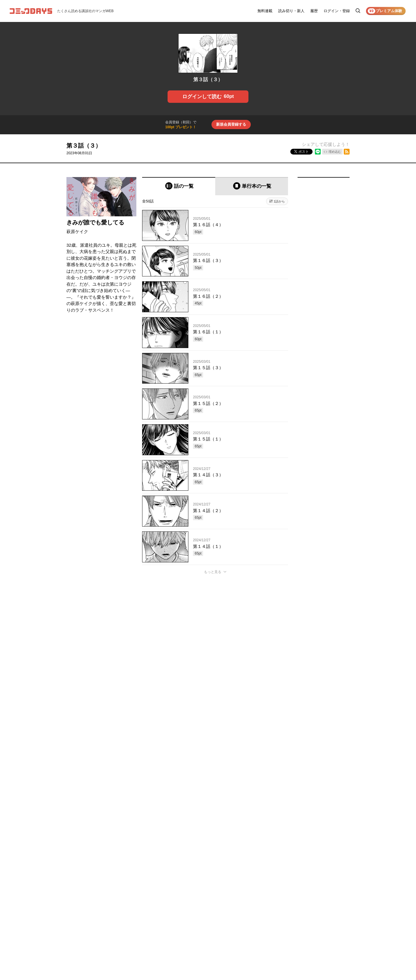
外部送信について (329, 908)
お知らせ (286, 891)
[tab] (179, 186)
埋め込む (335, 152)
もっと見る (213, 572)
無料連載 (265, 11)
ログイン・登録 (337, 11)
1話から (279, 201)
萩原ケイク (77, 231)
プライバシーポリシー (332, 899)
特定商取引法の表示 (330, 916)
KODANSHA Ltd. (139, 961)
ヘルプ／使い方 (291, 899)
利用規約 (322, 891)
